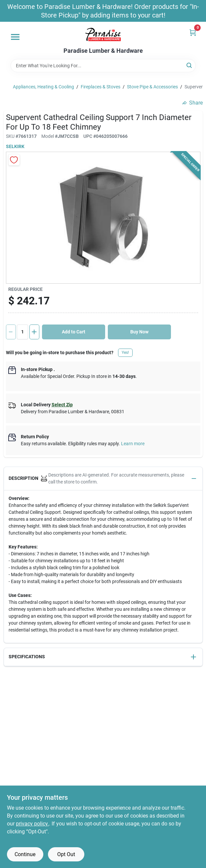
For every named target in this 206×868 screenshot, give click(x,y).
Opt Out (66, 854)
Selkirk (15, 146)
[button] (103, 479)
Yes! (125, 353)
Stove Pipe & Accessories (152, 87)
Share (193, 103)
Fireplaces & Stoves (101, 87)
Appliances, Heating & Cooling (43, 87)
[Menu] (15, 37)
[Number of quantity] (22, 332)
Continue (25, 854)
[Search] (190, 65)
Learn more (133, 444)
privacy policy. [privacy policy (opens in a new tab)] (32, 824)
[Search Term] (103, 66)
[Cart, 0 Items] (193, 32)
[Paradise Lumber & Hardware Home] (103, 35)
